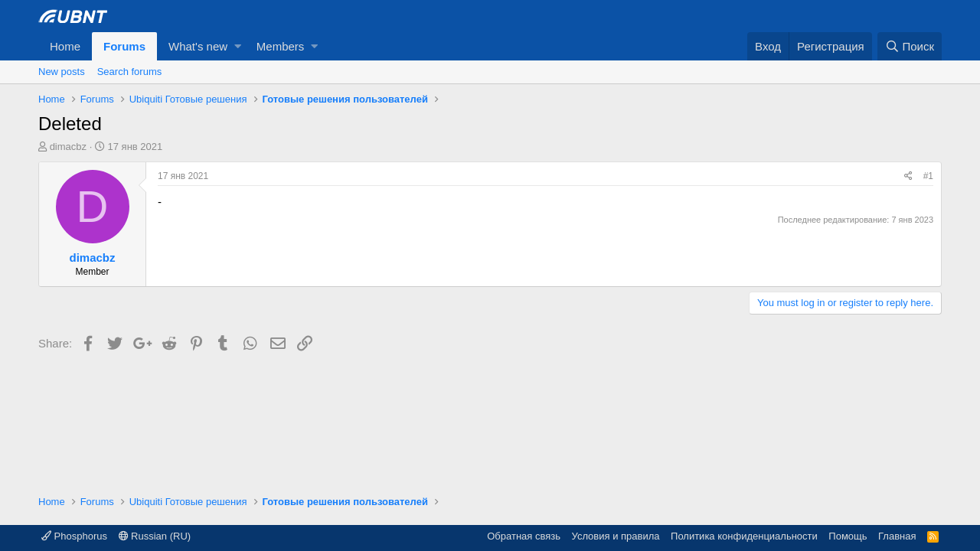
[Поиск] (910, 46)
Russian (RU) (155, 536)
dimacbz (68, 147)
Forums (124, 46)
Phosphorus (74, 536)
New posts (62, 72)
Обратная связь (524, 536)
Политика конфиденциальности (744, 536)
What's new (198, 46)
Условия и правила (616, 536)
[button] (238, 46)
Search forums (130, 72)
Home (65, 46)
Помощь (848, 536)
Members (281, 46)
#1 (928, 176)
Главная (897, 536)
